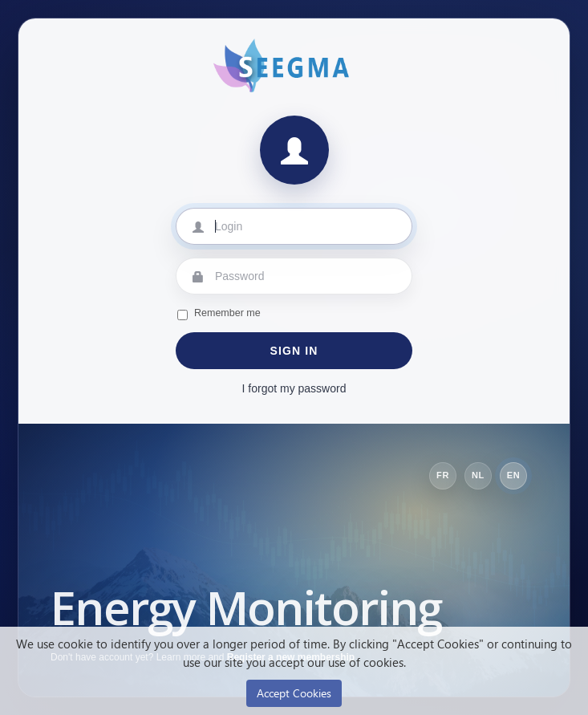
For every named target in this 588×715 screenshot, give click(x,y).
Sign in (294, 351)
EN (514, 475)
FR (443, 475)
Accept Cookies (294, 693)
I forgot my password (294, 388)
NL (478, 475)
